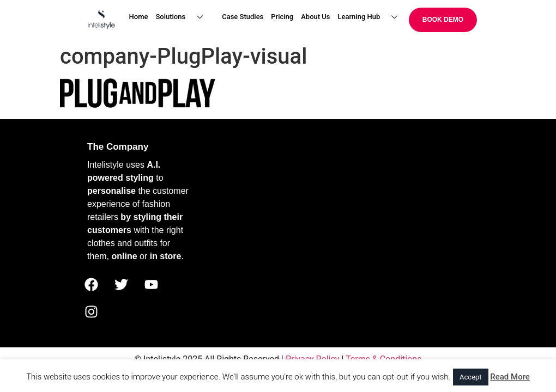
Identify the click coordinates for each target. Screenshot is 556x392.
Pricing (282, 17)
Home (139, 17)
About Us (315, 17)
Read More (510, 377)
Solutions (183, 17)
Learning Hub (372, 17)
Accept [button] (471, 377)
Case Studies (243, 17)
